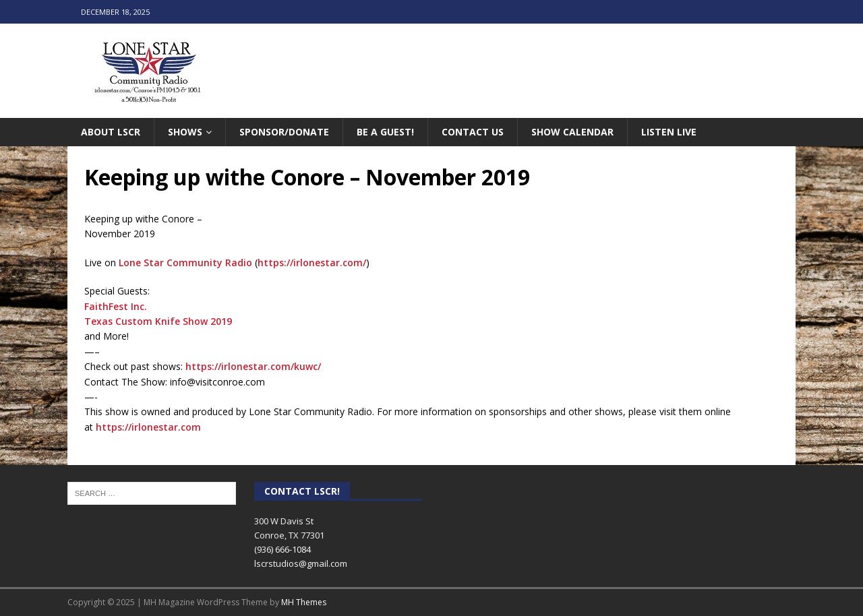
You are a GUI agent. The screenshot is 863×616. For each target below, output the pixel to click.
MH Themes (304, 602)
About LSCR (111, 132)
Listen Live (669, 132)
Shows (185, 132)
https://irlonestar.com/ (312, 263)
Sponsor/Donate (284, 132)
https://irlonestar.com (148, 427)
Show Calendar (572, 132)
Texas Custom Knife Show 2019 (158, 321)
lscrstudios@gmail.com (301, 563)
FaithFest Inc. (116, 306)
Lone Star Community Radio (185, 263)
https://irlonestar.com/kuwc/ (253, 366)
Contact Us (473, 132)
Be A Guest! (385, 132)
